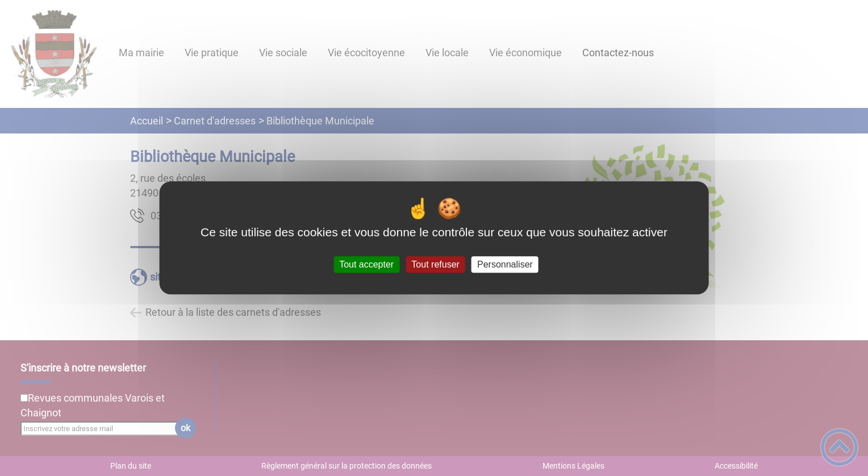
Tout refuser (435, 264)
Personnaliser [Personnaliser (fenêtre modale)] (505, 264)
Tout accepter (366, 264)
